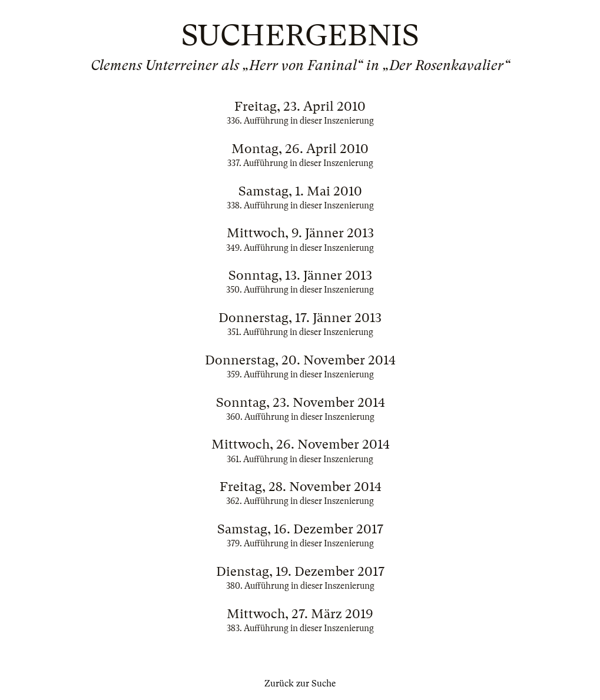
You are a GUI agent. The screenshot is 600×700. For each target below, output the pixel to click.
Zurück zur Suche (300, 684)
